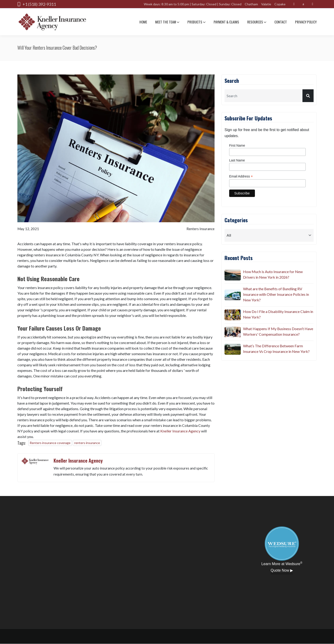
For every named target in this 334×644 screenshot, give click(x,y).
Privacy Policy (306, 22)
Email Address (241, 176)
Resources (257, 22)
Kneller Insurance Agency (180, 431)
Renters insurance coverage (50, 443)
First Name (237, 145)
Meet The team (167, 22)
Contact (281, 22)
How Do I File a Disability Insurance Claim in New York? (278, 314)
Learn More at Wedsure (282, 563)
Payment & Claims (226, 22)
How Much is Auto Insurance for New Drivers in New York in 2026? (273, 274)
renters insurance (87, 443)
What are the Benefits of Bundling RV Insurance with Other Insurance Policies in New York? (276, 294)
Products (196, 22)
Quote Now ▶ (282, 570)
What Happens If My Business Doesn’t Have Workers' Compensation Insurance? (278, 331)
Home (143, 22)
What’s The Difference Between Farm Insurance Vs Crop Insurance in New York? (276, 349)
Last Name (237, 160)
